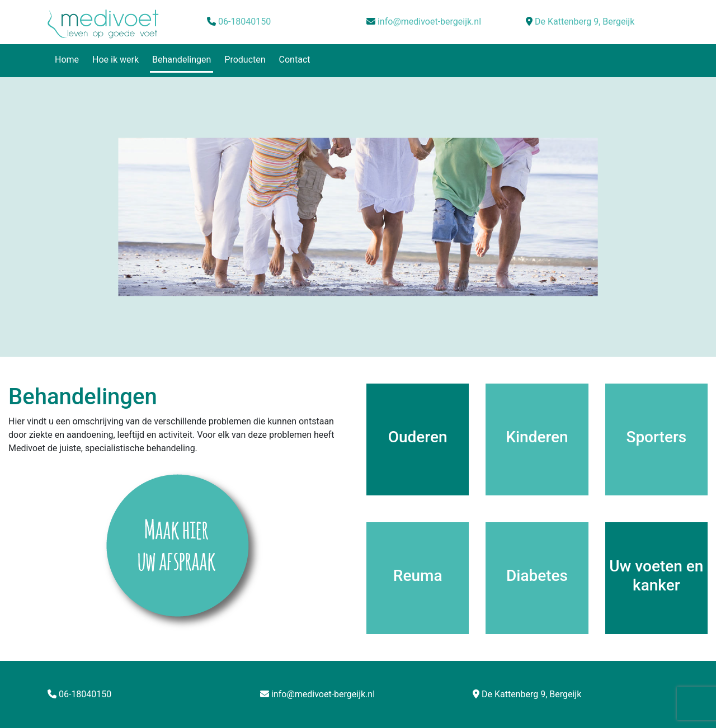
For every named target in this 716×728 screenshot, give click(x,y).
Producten (245, 60)
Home (67, 60)
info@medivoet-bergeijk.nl (429, 22)
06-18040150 (244, 22)
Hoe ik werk (116, 60)
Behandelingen (182, 60)
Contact (295, 60)
